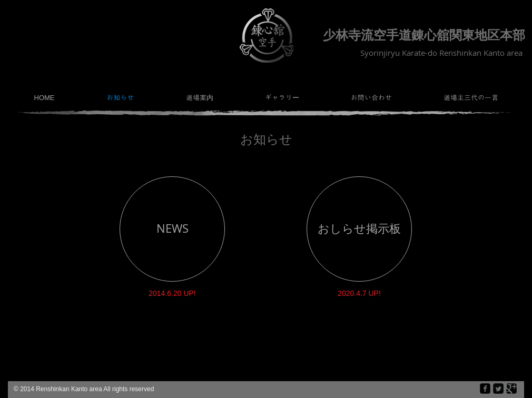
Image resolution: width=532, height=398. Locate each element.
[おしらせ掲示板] (359, 229)
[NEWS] (172, 229)
